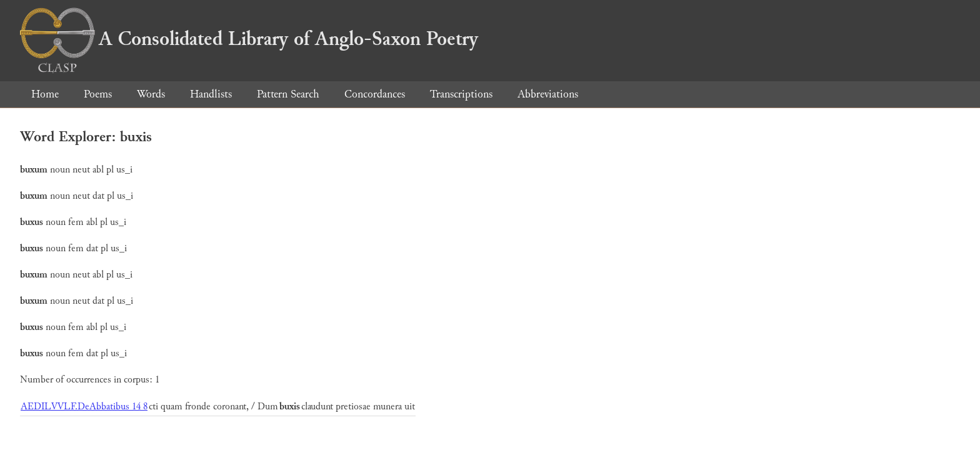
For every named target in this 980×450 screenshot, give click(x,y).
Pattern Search (288, 94)
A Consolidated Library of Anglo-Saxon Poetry (249, 39)
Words (151, 94)
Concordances (375, 94)
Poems (98, 94)
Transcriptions (461, 94)
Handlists (211, 94)
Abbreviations (548, 94)
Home (45, 94)
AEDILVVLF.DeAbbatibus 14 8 (84, 407)
